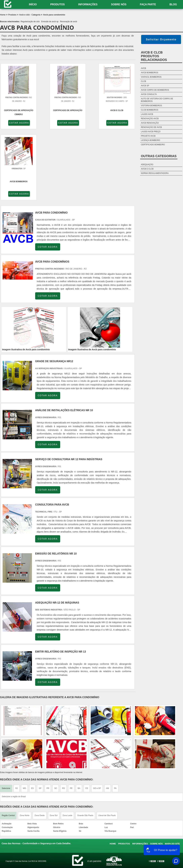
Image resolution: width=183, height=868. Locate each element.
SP (40, 717)
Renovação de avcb (69, 22)
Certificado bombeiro (153, 145)
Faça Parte (148, 4)
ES (32, 717)
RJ (17, 717)
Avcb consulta (149, 94)
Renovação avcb (150, 119)
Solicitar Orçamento (161, 39)
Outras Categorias (159, 156)
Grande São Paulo (85, 744)
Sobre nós (119, 4)
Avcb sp (145, 86)
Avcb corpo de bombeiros (155, 90)
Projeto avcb (148, 136)
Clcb (144, 81)
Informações (88, 4)
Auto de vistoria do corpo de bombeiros (157, 100)
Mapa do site (172, 773)
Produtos (57, 4)
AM (108, 717)
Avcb (144, 68)
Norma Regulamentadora (155, 173)
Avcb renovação (150, 123)
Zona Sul (54, 744)
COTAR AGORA (17, 123)
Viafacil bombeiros (151, 77)
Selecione (6, 717)
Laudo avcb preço (151, 132)
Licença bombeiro (150, 140)
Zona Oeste (40, 744)
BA (79, 717)
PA (115, 717)
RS (63, 717)
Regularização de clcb (30, 22)
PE (71, 717)
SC (56, 717)
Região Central (8, 744)
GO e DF (97, 717)
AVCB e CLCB (147, 169)
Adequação (147, 165)
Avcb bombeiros (150, 73)
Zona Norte (25, 744)
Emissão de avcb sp (50, 22)
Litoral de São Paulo (107, 744)
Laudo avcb (147, 114)
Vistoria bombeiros (151, 106)
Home (113, 773)
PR (48, 717)
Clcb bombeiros (150, 110)
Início (33, 4)
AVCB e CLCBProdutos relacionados (154, 56)
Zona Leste (67, 744)
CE (87, 717)
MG (24, 717)
